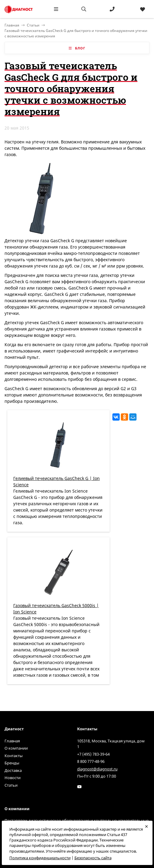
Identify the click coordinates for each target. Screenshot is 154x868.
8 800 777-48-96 (91, 761)
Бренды (12, 763)
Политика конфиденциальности (40, 858)
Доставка (13, 770)
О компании (16, 748)
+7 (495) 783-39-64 (93, 754)
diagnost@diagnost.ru (97, 769)
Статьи (33, 25)
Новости (13, 778)
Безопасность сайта (93, 858)
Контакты (14, 756)
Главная (12, 741)
